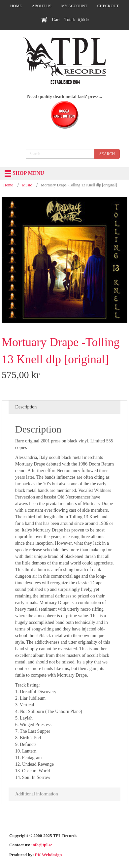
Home (8, 185)
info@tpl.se (42, 845)
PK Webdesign (48, 855)
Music (27, 185)
